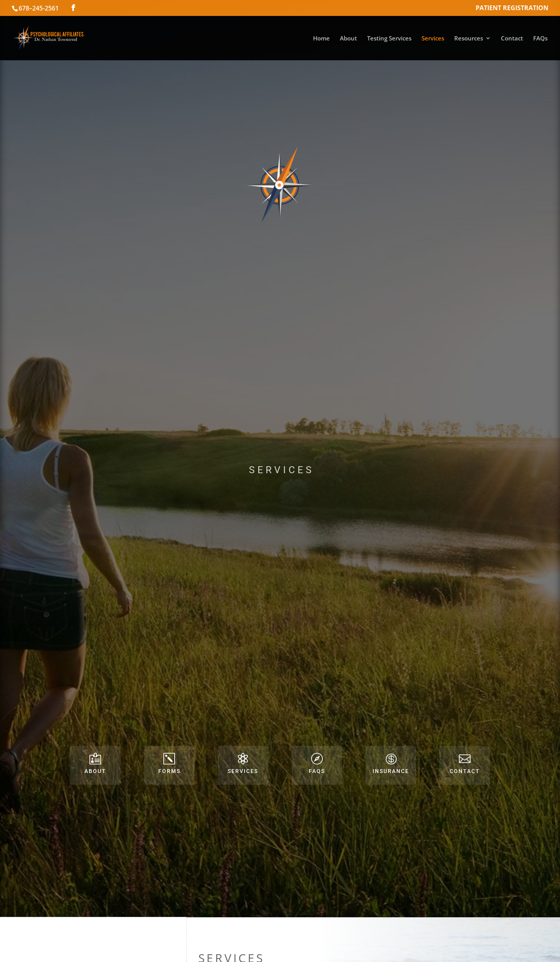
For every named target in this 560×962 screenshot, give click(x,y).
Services (433, 39)
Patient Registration (512, 8)
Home (321, 39)
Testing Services (389, 39)
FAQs (540, 39)
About (348, 39)
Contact (512, 39)
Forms (169, 771)
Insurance (391, 771)
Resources (469, 39)
